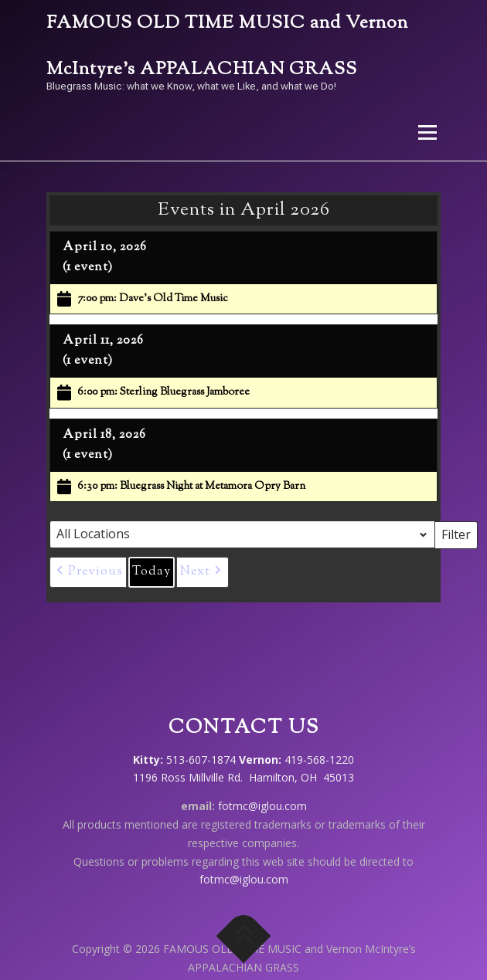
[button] (88, 572)
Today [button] (152, 572)
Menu (426, 132)
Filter (460, 534)
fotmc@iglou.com (262, 806)
